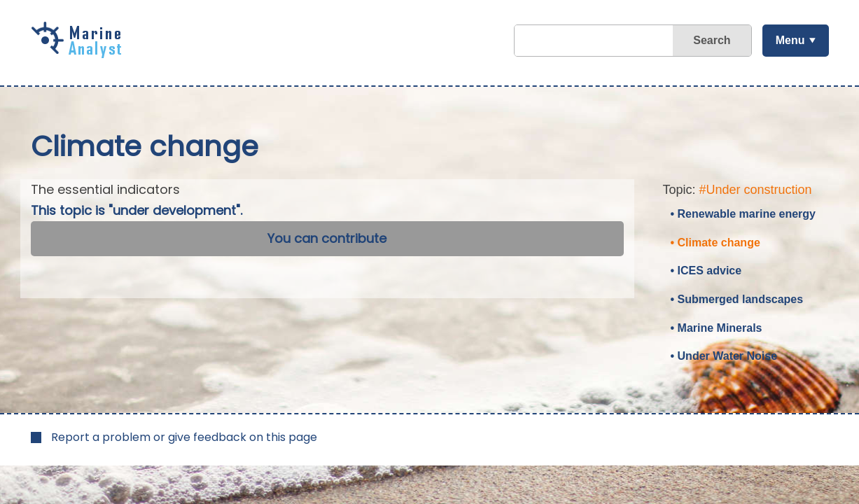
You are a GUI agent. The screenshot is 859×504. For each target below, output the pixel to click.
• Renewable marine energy (743, 214)
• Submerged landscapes (737, 299)
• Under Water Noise (724, 356)
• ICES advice (706, 271)
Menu (790, 40)
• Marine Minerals (717, 328)
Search (712, 40)
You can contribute (327, 238)
